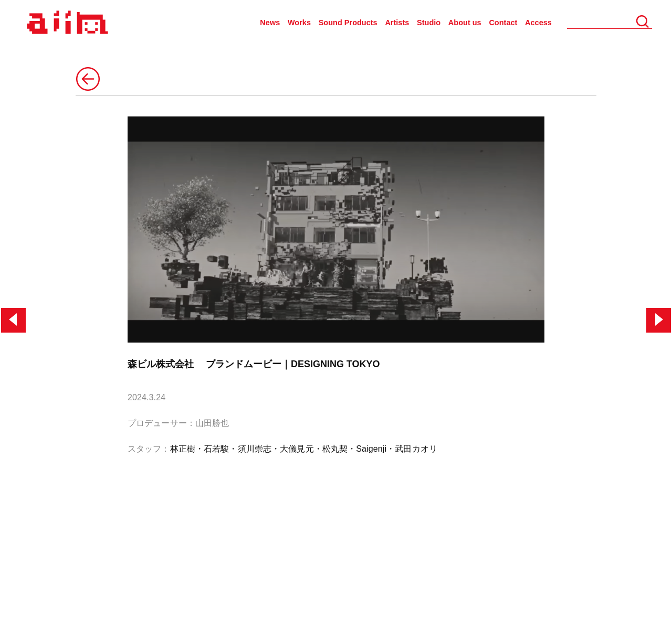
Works (299, 23)
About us (465, 23)
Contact (503, 23)
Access (538, 23)
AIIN (66, 23)
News (270, 23)
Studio (429, 23)
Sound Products (348, 23)
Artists (397, 23)
